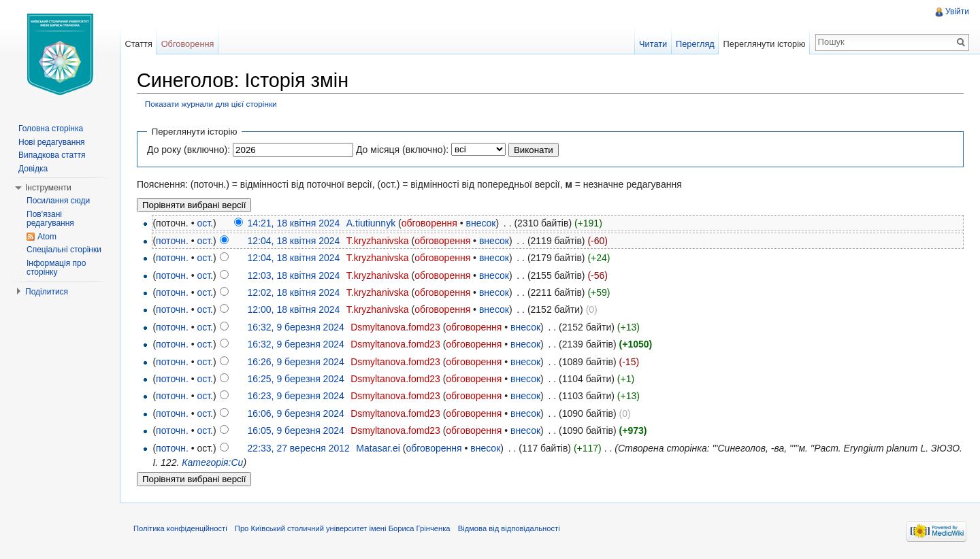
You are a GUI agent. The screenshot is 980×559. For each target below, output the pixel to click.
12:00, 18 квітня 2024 (294, 309)
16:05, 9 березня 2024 (296, 430)
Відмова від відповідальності (509, 528)
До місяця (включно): (402, 150)
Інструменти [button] (48, 188)
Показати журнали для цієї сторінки (211, 104)
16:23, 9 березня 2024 (296, 396)
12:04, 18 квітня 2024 (294, 241)
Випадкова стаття (52, 155)
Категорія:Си (212, 462)
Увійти (957, 12)
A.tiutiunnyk (371, 223)
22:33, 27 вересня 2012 (299, 448)
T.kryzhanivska (378, 241)
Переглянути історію (765, 44)
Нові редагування (52, 142)
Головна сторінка (51, 129)
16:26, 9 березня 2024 (296, 362)
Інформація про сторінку (56, 268)
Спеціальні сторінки (64, 250)
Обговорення (188, 44)
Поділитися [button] (47, 292)
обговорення (429, 223)
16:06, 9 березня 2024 (296, 413)
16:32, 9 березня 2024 (296, 327)
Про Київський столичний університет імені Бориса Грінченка (343, 528)
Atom (47, 237)
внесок (480, 223)
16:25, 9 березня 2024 (296, 379)
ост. (205, 223)
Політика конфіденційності (180, 528)
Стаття (138, 44)
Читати (653, 44)
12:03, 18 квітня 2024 (294, 275)
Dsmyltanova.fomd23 (395, 327)
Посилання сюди (58, 201)
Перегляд (695, 44)
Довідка (33, 169)
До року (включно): (189, 150)
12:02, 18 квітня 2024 (294, 292)
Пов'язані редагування (50, 219)
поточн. (172, 241)
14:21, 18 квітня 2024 (294, 223)
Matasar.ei (378, 448)
